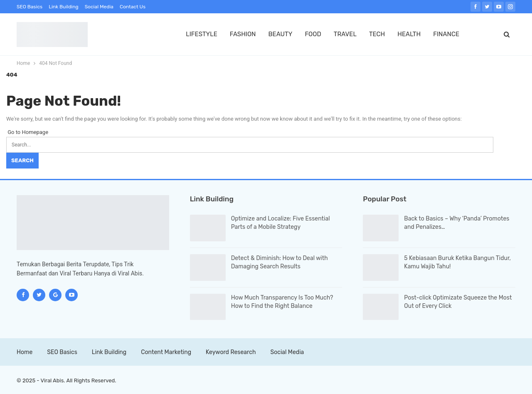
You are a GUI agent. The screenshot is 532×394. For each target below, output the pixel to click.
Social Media (99, 7)
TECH (377, 34)
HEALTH (409, 34)
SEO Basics (30, 7)
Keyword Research (231, 352)
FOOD (313, 34)
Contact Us (133, 7)
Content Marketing (166, 352)
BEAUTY (281, 34)
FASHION (243, 34)
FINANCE (446, 34)
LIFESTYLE (202, 34)
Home (25, 352)
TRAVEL (345, 34)
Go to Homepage (27, 132)
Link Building (64, 7)
